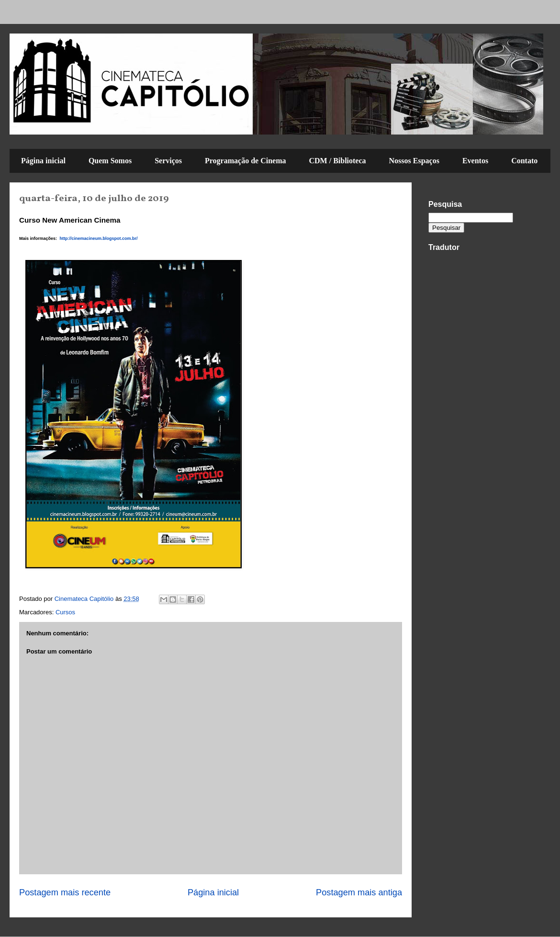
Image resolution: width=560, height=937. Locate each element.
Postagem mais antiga (359, 892)
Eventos (475, 161)
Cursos (65, 612)
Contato (524, 161)
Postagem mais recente (65, 892)
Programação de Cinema (245, 161)
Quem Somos (110, 161)
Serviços (168, 161)
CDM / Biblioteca (337, 161)
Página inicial (43, 161)
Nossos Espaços (414, 161)
